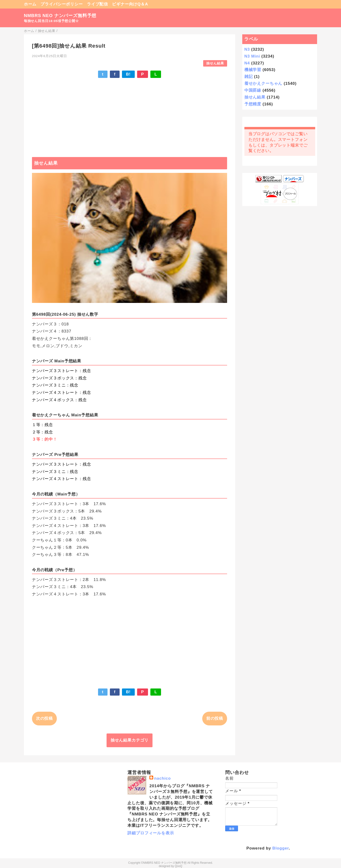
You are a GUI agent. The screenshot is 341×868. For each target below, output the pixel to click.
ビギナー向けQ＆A (130, 4)
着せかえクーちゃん (263, 83)
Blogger (280, 848)
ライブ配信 (97, 4)
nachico (162, 778)
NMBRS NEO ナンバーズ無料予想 (60, 16)
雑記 (249, 77)
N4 (247, 63)
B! (128, 74)
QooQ (179, 866)
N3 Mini (252, 56)
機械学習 (253, 70)
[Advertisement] (130, 115)
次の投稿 (44, 718)
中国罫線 (253, 90)
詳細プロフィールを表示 (151, 833)
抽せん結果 (215, 63)
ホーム (30, 4)
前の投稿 (215, 718)
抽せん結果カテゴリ (130, 740)
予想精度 (253, 104)
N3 (247, 49)
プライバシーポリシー (62, 4)
